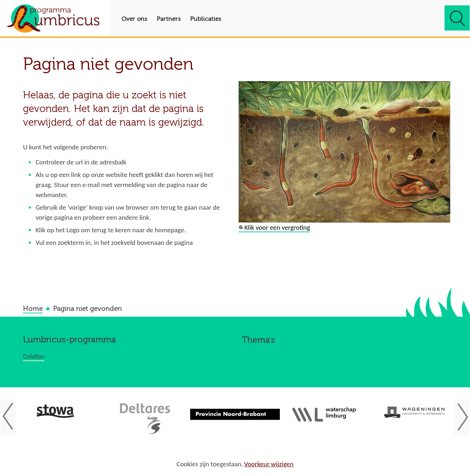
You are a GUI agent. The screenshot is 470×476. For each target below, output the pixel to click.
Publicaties (206, 19)
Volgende (459, 417)
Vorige (11, 417)
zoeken (457, 18)
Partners (169, 19)
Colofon (34, 356)
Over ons (135, 19)
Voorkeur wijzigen (269, 464)
